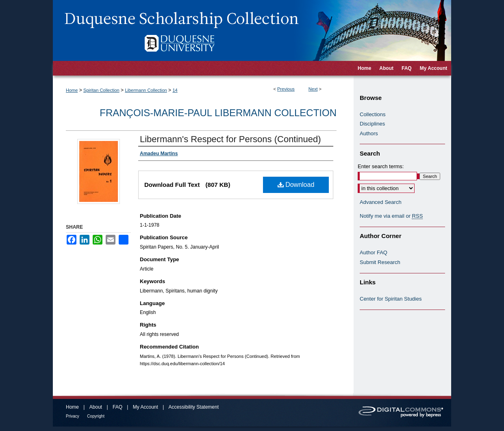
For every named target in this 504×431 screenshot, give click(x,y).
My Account (146, 407)
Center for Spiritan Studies (391, 299)
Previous (286, 89)
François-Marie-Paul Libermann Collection (218, 113)
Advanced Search (381, 202)
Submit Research (380, 262)
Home (72, 90)
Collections (373, 114)
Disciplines (372, 124)
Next (313, 89)
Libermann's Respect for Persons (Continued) (230, 139)
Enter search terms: (381, 166)
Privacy (73, 416)
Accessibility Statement (194, 407)
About (96, 407)
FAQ (117, 407)
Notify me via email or (391, 216)
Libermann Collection (146, 90)
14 (175, 90)
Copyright (96, 416)
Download (296, 185)
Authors (369, 133)
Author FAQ (374, 252)
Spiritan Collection (101, 90)
